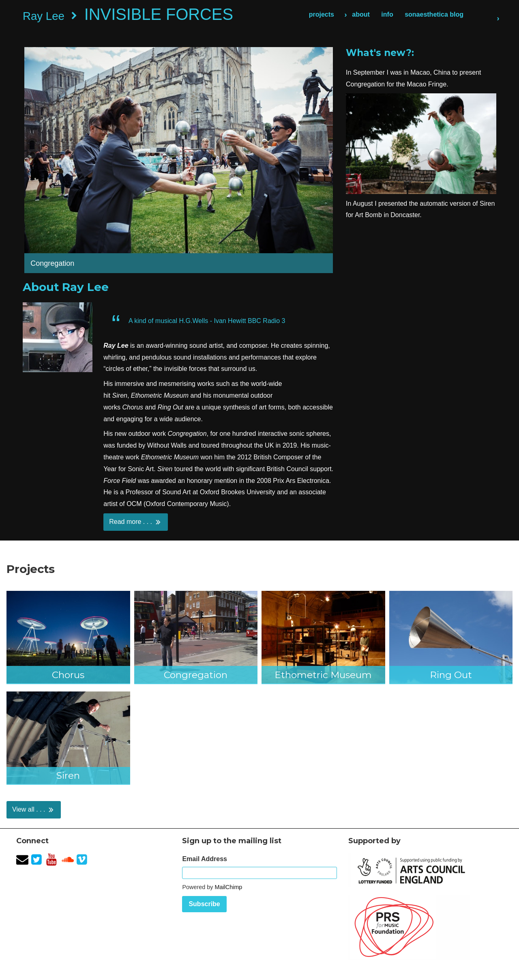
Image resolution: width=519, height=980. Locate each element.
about (361, 14)
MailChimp (228, 887)
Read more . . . (135, 522)
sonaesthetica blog (434, 14)
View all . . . (34, 810)
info (387, 14)
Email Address (205, 859)
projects (322, 14)
